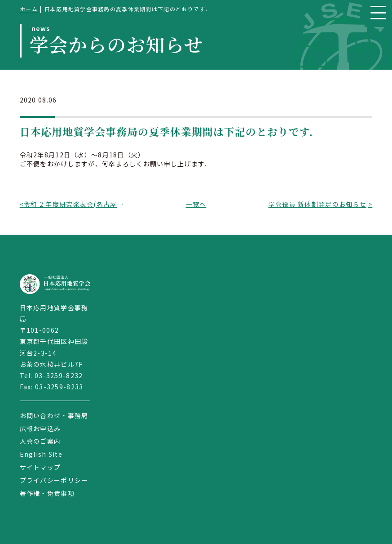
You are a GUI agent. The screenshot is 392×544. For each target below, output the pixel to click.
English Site (41, 454)
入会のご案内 (40, 441)
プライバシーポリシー (54, 480)
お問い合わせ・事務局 (54, 415)
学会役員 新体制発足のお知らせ (317, 204)
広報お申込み (40, 428)
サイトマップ (40, 467)
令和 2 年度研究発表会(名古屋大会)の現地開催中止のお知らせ (75, 204)
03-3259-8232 (59, 375)
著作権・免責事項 (47, 493)
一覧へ (196, 204)
